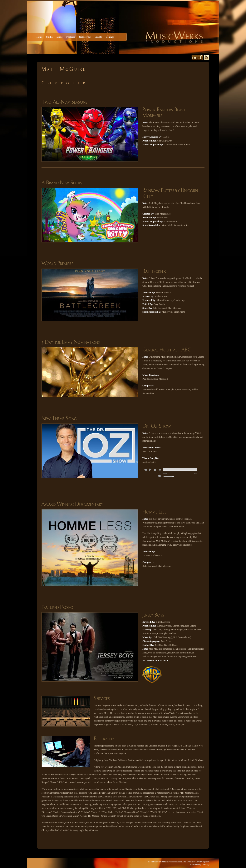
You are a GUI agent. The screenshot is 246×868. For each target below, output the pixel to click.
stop (155, 470)
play (150, 470)
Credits (98, 37)
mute (160, 476)
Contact (110, 37)
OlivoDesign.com (203, 862)
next (160, 470)
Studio (49, 37)
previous (146, 470)
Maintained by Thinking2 (200, 865)
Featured (71, 37)
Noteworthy (85, 37)
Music (59, 37)
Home (39, 37)
